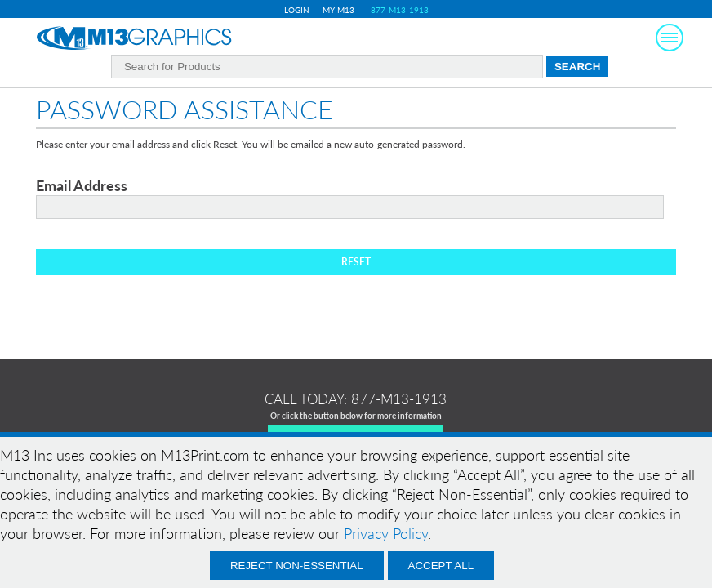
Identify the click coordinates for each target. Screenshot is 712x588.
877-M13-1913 (400, 10)
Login (297, 10)
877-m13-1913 (399, 399)
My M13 (338, 10)
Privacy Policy (386, 533)
